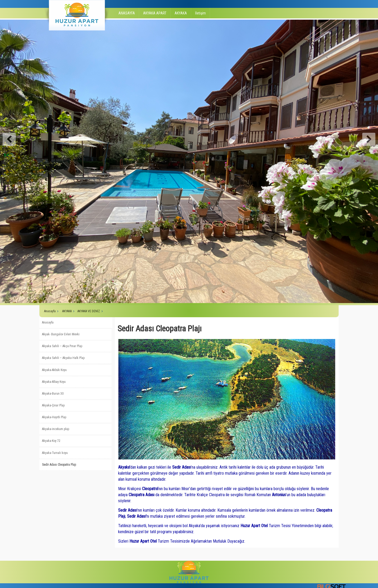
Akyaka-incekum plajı (56, 429)
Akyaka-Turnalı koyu (55, 453)
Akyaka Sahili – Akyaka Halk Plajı (63, 358)
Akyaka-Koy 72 (51, 441)
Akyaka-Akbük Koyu (54, 370)
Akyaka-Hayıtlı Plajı (54, 417)
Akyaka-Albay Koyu (54, 382)
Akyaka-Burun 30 (53, 394)
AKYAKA (181, 13)
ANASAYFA (127, 13)
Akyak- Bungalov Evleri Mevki (61, 334)
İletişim (200, 13)
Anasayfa (50, 311)
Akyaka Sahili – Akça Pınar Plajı (62, 346)
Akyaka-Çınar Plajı (53, 405)
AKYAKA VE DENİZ (89, 311)
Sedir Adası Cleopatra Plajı (59, 465)
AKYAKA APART (155, 13)
